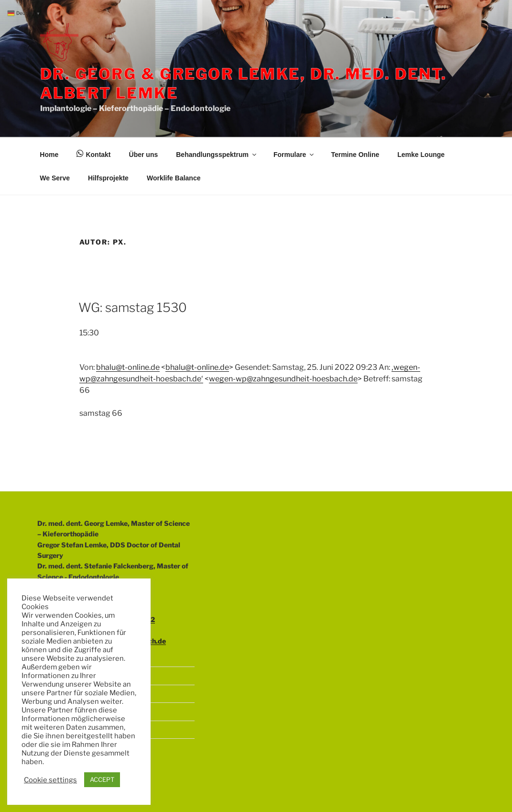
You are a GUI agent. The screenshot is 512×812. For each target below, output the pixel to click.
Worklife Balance (174, 178)
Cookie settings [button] (50, 780)
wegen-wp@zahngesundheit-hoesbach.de (283, 379)
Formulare (294, 155)
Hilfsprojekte (108, 178)
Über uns (144, 155)
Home (49, 155)
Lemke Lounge (421, 155)
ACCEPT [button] (102, 779)
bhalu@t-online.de (128, 367)
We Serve (55, 178)
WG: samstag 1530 (133, 307)
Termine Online (355, 155)
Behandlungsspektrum (217, 155)
